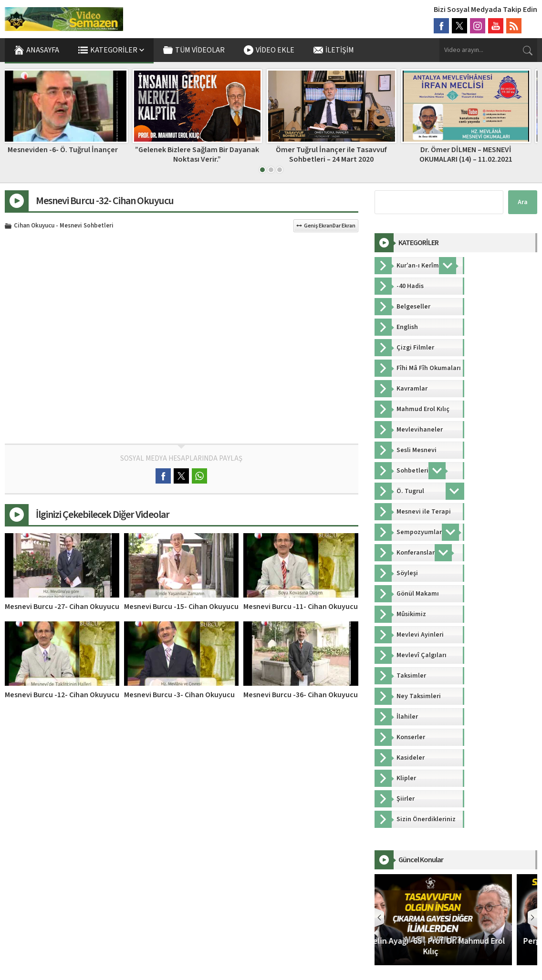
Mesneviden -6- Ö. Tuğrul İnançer (69, 150)
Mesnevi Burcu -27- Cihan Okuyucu (62, 607)
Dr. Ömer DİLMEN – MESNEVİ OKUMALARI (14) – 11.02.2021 (473, 154)
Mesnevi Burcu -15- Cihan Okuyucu (181, 607)
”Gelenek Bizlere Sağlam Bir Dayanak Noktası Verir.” (204, 154)
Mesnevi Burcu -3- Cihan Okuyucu (179, 695)
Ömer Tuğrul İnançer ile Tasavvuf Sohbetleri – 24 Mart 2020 (338, 154)
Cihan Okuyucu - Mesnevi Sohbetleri (64, 226)
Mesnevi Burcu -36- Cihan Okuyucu (301, 695)
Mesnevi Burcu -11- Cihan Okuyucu (301, 607)
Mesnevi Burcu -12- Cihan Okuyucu (62, 695)
